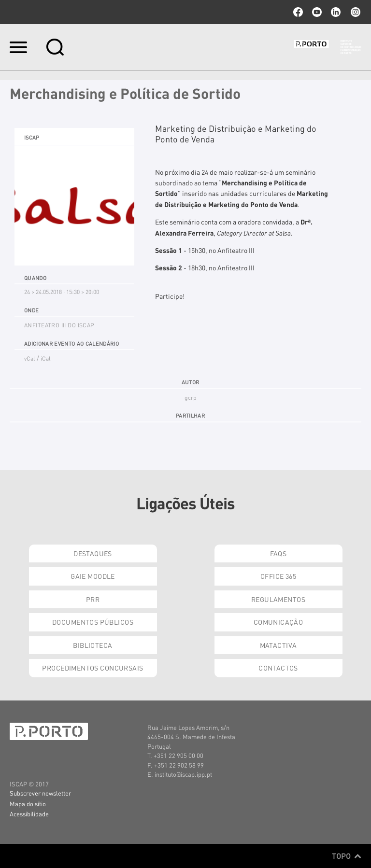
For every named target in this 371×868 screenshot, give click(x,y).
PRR (93, 599)
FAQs (278, 553)
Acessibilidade (29, 814)
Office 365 (278, 576)
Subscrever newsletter (40, 793)
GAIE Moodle (93, 576)
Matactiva (278, 645)
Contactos (278, 668)
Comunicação (278, 622)
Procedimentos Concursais (93, 668)
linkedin (336, 12)
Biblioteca (93, 645)
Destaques (93, 553)
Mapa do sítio (28, 804)
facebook (298, 12)
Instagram (355, 12)
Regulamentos (278, 599)
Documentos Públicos (93, 622)
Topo (347, 856)
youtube (317, 12)
